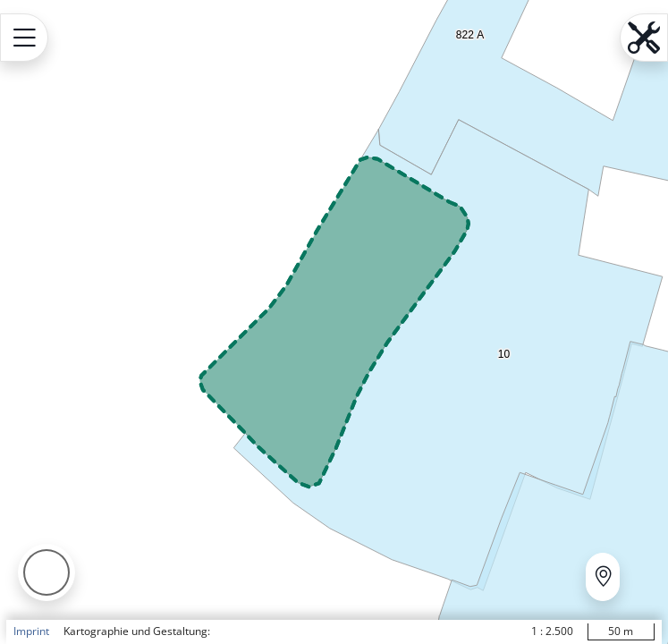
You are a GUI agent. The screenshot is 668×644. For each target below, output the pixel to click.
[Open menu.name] (24, 38)
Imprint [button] (31, 631)
